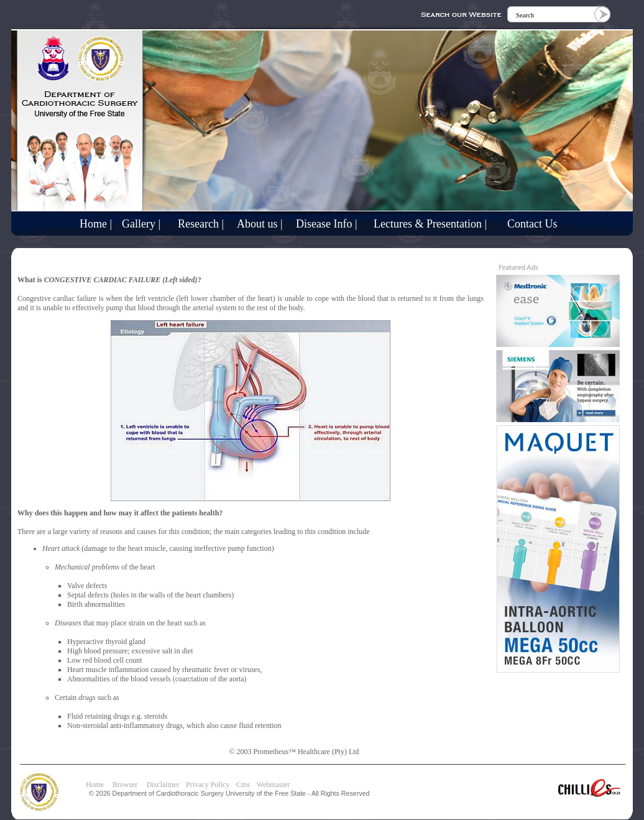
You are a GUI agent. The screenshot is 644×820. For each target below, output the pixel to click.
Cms (243, 785)
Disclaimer (163, 785)
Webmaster (274, 785)
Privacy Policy (208, 785)
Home (95, 785)
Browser (128, 785)
